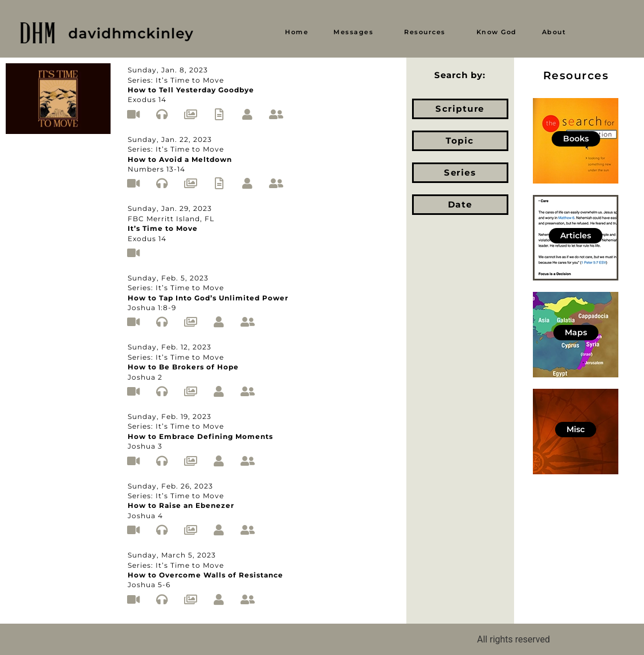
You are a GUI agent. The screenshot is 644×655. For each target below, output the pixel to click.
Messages (353, 32)
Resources (425, 32)
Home (297, 32)
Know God (497, 32)
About (554, 32)
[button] (356, 32)
